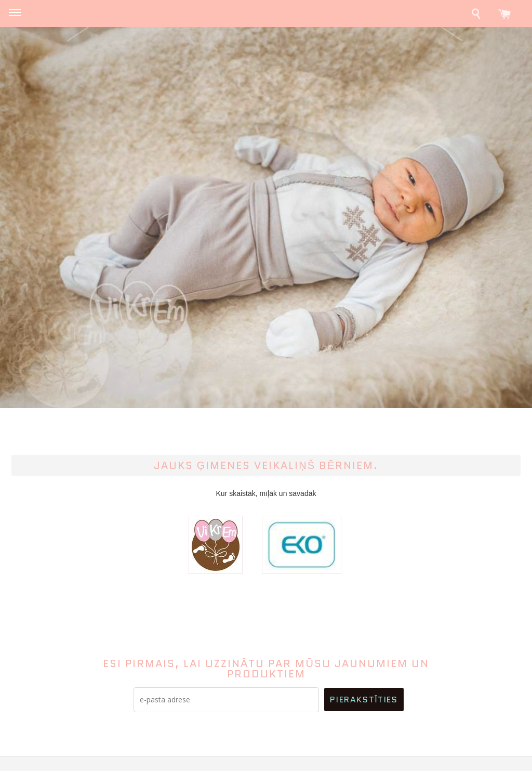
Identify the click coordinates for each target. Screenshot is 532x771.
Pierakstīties (364, 700)
